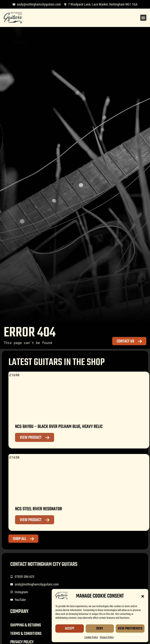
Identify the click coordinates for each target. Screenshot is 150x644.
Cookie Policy (91, 637)
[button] (143, 596)
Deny (100, 629)
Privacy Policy (107, 637)
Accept (70, 629)
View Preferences (130, 629)
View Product (31, 438)
